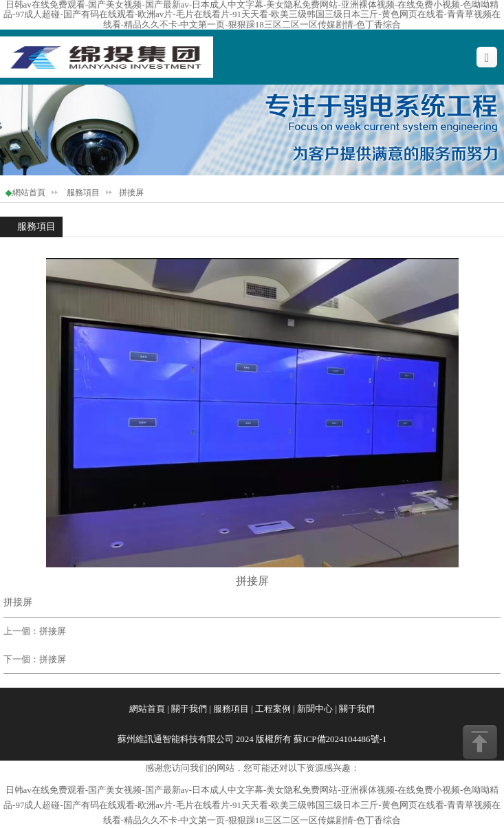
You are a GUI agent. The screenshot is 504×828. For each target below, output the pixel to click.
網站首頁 (29, 193)
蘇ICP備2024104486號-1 (340, 739)
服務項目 (83, 193)
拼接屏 (53, 631)
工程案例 (273, 709)
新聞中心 (315, 709)
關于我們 (189, 709)
